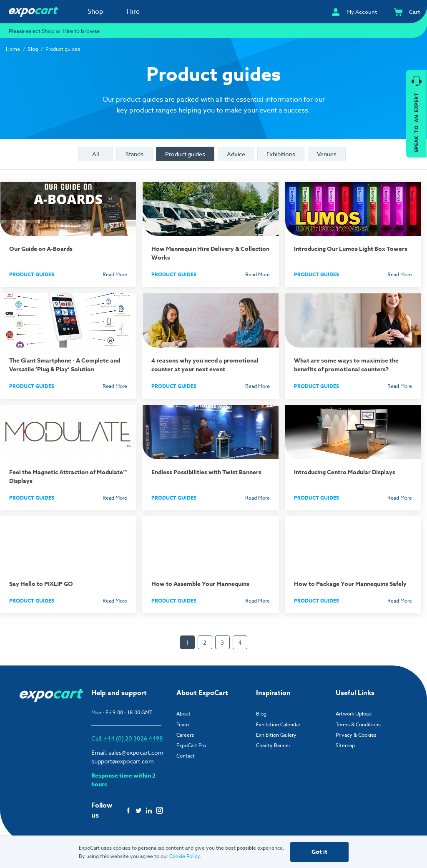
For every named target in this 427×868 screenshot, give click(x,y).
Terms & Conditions (358, 724)
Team (183, 724)
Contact (186, 756)
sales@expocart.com (136, 752)
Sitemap (345, 745)
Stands (134, 154)
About (183, 714)
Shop (95, 12)
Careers (185, 735)
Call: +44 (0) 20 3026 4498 (127, 738)
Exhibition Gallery (276, 735)
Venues (327, 154)
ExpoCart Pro (191, 745)
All (95, 154)
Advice (236, 154)
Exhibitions (281, 154)
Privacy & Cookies (356, 735)
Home (13, 49)
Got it (319, 852)
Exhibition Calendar (278, 724)
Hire (133, 12)
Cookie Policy (185, 856)
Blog (33, 49)
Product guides (185, 154)
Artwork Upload (354, 714)
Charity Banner (273, 745)
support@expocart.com (123, 761)
